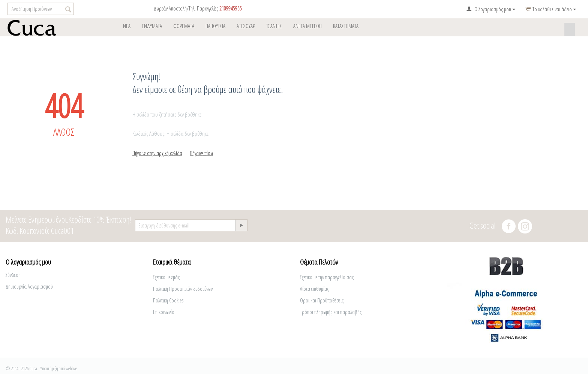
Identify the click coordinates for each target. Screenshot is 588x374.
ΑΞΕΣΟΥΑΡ (246, 26)
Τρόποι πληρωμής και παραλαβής (331, 312)
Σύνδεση (13, 275)
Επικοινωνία (164, 312)
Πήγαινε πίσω (201, 153)
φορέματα (184, 26)
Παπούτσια (215, 26)
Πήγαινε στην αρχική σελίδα (157, 153)
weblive (71, 368)
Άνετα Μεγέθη (307, 26)
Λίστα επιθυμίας (314, 289)
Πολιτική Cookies (168, 300)
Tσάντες (274, 26)
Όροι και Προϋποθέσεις (322, 300)
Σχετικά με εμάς (166, 277)
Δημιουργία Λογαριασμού (29, 286)
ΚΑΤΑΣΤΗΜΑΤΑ (346, 26)
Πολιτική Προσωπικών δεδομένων (183, 289)
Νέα (127, 26)
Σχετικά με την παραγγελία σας (327, 277)
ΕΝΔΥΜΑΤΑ (152, 26)
